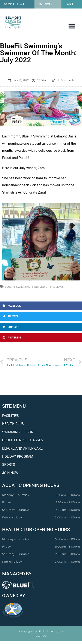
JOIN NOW (10, 473)
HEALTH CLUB (13, 424)
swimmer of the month (49, 287)
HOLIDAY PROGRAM (18, 456)
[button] (72, 26)
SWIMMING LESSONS (19, 432)
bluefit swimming (18, 287)
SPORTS (9, 465)
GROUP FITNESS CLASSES (23, 440)
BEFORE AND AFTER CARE (22, 448)
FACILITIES (10, 416)
